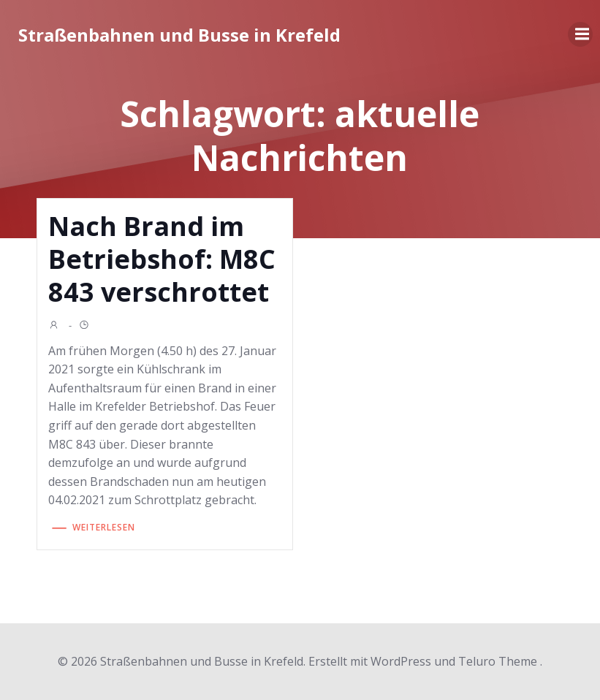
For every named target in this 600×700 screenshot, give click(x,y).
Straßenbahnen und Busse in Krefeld (179, 35)
